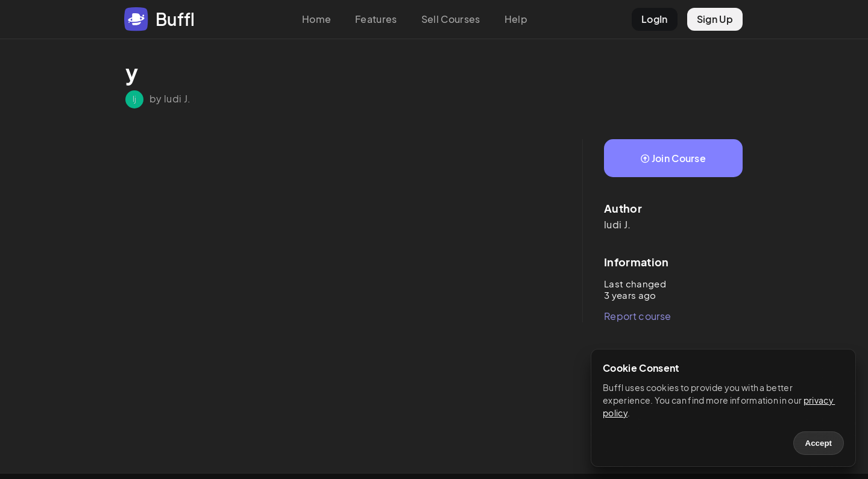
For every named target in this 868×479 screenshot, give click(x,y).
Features (376, 19)
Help (516, 19)
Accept (819, 443)
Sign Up (715, 19)
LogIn (655, 19)
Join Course (673, 158)
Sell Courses (451, 19)
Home (316, 19)
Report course (637, 316)
